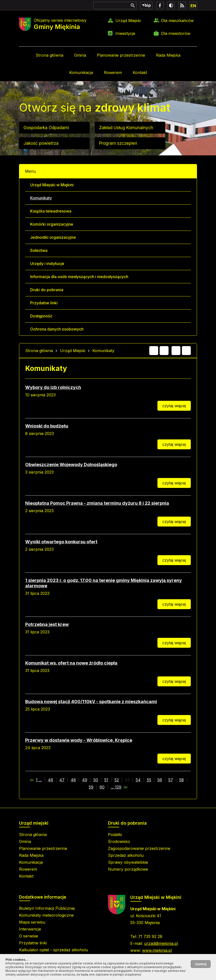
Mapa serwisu (32, 922)
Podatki (115, 835)
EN (193, 6)
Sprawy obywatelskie (128, 862)
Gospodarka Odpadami (46, 128)
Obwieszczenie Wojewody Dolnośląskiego (71, 465)
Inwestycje (125, 33)
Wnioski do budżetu (47, 426)
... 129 (116, 787)
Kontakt (140, 72)
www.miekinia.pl (157, 950)
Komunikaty (41, 198)
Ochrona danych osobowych (57, 329)
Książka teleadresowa (51, 211)
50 (96, 780)
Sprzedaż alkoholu (126, 855)
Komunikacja (81, 72)
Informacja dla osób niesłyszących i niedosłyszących (79, 277)
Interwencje (30, 929)
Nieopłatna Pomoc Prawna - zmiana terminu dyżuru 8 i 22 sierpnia (97, 503)
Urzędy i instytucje (47, 263)
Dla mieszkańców (177, 21)
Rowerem (113, 72)
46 (51, 780)
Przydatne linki (44, 303)
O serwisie (29, 936)
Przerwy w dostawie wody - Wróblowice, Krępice (79, 740)
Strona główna (49, 55)
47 (62, 780)
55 (149, 780)
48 (73, 780)
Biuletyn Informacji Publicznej (47, 908)
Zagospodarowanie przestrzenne (139, 848)
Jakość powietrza (41, 143)
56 (160, 780)
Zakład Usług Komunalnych (126, 128)
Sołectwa (39, 250)
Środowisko (119, 841)
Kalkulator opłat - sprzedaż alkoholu (54, 950)
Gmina (80, 55)
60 (102, 787)
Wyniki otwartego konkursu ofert (61, 542)
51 (106, 780)
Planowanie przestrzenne (121, 55)
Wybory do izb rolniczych (53, 387)
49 (85, 780)
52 (117, 780)
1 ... (39, 780)
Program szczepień (118, 143)
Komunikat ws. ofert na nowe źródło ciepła (71, 663)
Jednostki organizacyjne (53, 237)
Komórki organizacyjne (52, 224)
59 (91, 787)
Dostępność (41, 316)
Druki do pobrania (47, 290)
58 (182, 780)
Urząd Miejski (128, 21)
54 (138, 780)
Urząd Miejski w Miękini (52, 185)
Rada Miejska (168, 55)
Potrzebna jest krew (47, 624)
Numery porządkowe (128, 869)
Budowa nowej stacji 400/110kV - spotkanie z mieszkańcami (91, 702)
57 (171, 780)
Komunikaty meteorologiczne (46, 915)
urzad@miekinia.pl (161, 943)
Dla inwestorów (176, 33)
